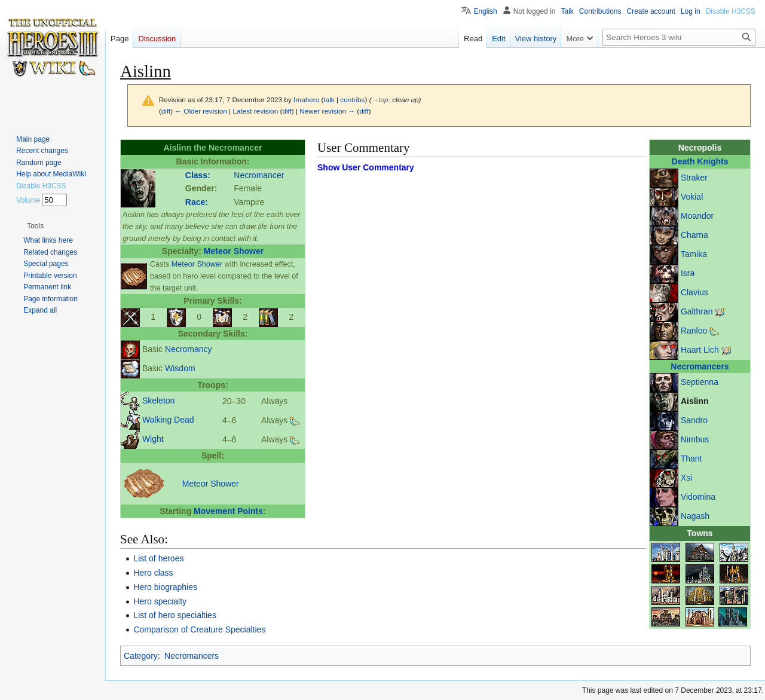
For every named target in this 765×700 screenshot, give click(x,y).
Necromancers (700, 366)
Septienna (700, 382)
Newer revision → (327, 111)
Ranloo (694, 331)
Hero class (153, 573)
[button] (35, 226)
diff (166, 111)
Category (141, 656)
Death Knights (700, 161)
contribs (352, 100)
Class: (198, 175)
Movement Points (228, 511)
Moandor (697, 216)
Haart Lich (700, 350)
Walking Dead (168, 420)
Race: (197, 202)
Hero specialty (160, 601)
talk (329, 100)
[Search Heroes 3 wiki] (679, 37)
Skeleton (158, 401)
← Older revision (201, 111)
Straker (694, 178)
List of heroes (158, 558)
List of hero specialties (175, 615)
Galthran (697, 311)
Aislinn (695, 401)
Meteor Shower (234, 251)
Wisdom (180, 368)
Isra (688, 273)
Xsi (686, 478)
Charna (694, 235)
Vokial (692, 197)
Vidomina (698, 497)
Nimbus (695, 439)
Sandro (694, 420)
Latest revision (255, 111)
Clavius (694, 292)
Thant (691, 458)
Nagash (695, 516)
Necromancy (189, 349)
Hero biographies (165, 587)
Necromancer (259, 175)
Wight (153, 439)
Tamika (694, 254)
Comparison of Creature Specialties (199, 629)
